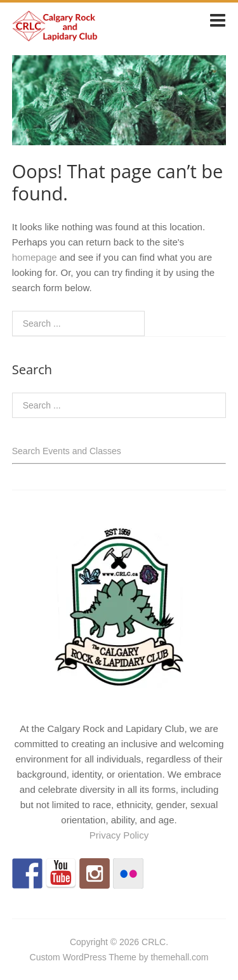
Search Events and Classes (67, 451)
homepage (35, 257)
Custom (45, 957)
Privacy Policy (119, 835)
